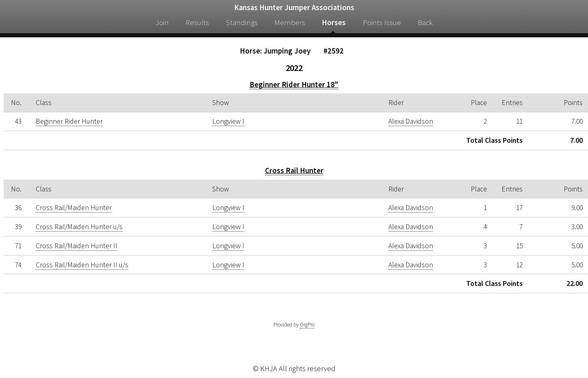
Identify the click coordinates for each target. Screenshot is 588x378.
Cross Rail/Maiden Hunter (74, 208)
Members (290, 23)
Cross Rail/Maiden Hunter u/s (79, 227)
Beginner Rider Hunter (69, 121)
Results (197, 23)
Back (425, 23)
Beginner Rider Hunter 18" (294, 85)
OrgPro (307, 325)
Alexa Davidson (411, 121)
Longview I (228, 121)
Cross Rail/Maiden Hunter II (76, 246)
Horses (334, 23)
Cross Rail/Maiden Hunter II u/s (82, 265)
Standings (242, 23)
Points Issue (382, 23)
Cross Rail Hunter (294, 171)
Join (162, 23)
